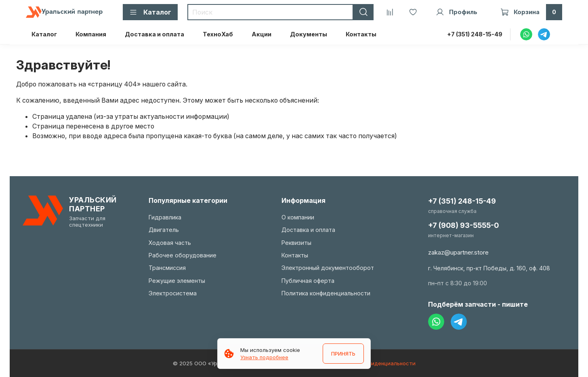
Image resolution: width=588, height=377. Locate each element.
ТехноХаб (218, 34)
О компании (298, 217)
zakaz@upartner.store (458, 252)
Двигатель (164, 230)
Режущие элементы (177, 281)
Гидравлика (165, 217)
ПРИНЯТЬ (343, 354)
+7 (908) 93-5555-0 (463, 225)
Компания (91, 34)
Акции (261, 34)
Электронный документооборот (328, 268)
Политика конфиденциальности (326, 293)
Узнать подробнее (264, 357)
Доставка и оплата (154, 34)
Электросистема (173, 293)
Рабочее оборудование (183, 255)
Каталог (44, 34)
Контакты (361, 34)
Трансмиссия (167, 268)
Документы (309, 34)
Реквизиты (296, 243)
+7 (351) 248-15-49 (475, 34)
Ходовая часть (170, 243)
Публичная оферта (308, 281)
